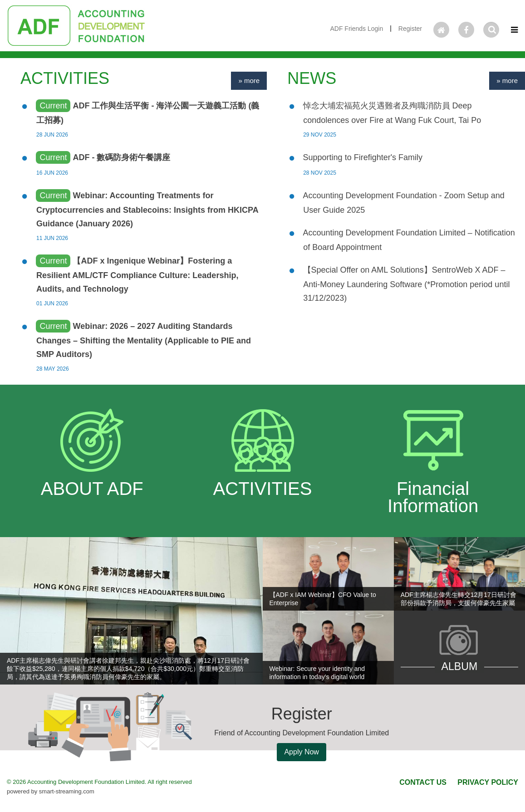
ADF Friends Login (356, 29)
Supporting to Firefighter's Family (363, 157)
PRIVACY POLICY (488, 782)
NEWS (312, 78)
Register (410, 29)
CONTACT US (423, 782)
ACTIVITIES (65, 78)
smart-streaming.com (67, 791)
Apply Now (301, 752)
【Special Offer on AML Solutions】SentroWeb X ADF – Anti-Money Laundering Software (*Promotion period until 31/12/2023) (407, 284)
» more (249, 81)
